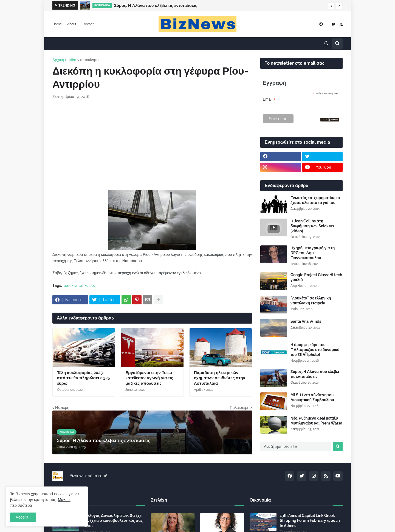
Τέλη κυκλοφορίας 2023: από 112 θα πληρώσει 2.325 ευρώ (83, 378)
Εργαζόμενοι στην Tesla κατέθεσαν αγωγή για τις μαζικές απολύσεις (149, 378)
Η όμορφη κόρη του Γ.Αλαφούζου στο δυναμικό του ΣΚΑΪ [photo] (315, 350)
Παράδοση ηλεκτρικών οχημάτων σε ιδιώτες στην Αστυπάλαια (220, 378)
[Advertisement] (152, 145)
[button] (331, 6)
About (72, 24)
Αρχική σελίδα (64, 60)
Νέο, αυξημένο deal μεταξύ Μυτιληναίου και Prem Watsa (316, 421)
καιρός (90, 285)
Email (269, 99)
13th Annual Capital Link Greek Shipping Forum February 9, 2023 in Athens (310, 520)
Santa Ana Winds (306, 321)
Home (57, 24)
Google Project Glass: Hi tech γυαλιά (316, 277)
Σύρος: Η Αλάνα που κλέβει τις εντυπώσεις (156, 5)
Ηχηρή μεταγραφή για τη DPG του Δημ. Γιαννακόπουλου (313, 253)
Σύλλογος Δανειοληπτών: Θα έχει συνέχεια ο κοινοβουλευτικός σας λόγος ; (113, 520)
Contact (88, 24)
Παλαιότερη (240, 408)
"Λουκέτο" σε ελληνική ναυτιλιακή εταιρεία (311, 301)
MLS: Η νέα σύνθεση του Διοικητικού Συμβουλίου (312, 397)
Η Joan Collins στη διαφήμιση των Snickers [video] (312, 226)
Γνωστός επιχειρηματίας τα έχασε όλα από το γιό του (315, 200)
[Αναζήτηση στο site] (296, 446)
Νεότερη (62, 408)
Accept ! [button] (23, 517)
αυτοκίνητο (89, 60)
